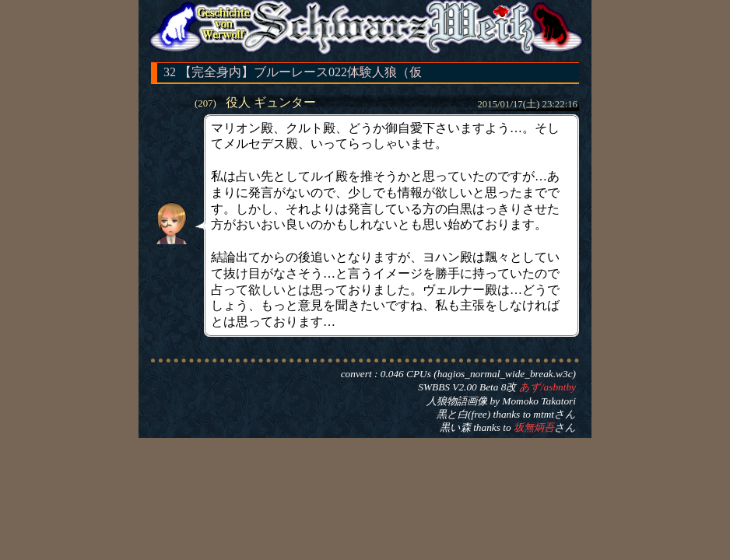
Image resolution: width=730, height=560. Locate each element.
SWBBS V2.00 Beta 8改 (467, 387)
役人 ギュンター (271, 102)
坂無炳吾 (534, 427)
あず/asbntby (547, 387)
